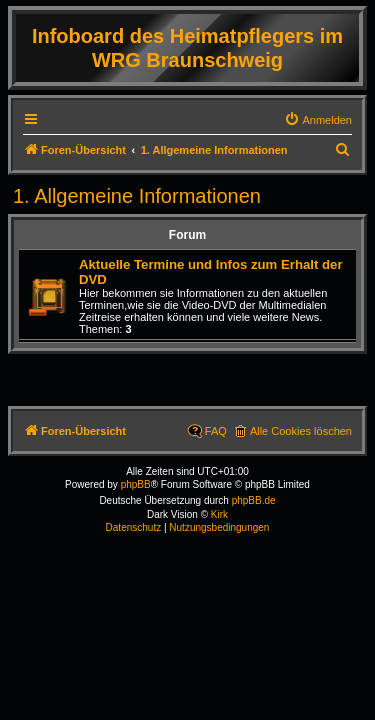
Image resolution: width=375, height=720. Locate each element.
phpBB (136, 484)
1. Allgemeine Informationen (137, 196)
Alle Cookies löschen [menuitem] (301, 431)
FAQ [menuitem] (216, 431)
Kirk (219, 514)
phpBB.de (254, 500)
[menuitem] (318, 120)
